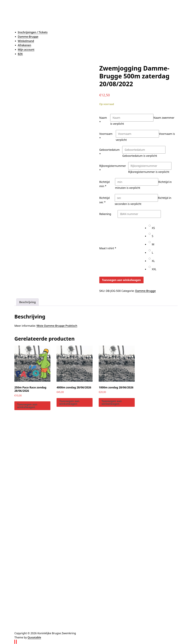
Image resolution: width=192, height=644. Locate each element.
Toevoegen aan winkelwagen (121, 280)
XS (152, 228)
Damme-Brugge (28, 37)
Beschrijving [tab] (27, 302)
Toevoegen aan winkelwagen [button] (27, 406)
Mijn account (26, 49)
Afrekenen (25, 45)
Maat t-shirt (108, 248)
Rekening (105, 214)
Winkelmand (26, 41)
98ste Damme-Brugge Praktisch (57, 326)
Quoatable (34, 637)
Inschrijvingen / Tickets (33, 32)
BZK (20, 54)
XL (152, 261)
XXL (152, 269)
